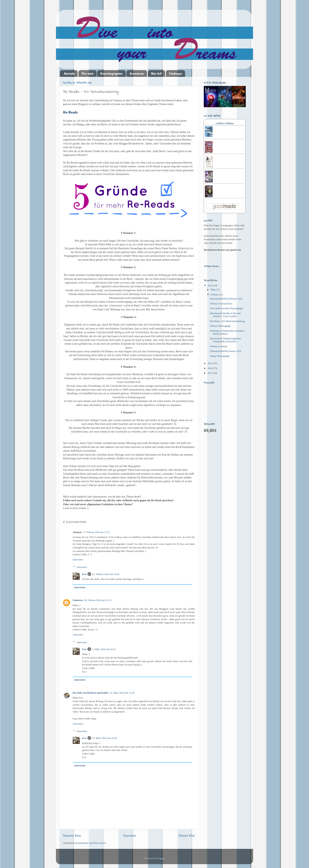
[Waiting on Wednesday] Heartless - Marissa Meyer (228, 332)
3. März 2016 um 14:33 (104, 649)
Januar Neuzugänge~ (220, 356)
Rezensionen (137, 74)
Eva (84, 574)
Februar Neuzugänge (220, 326)
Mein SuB (156, 74)
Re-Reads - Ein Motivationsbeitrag (227, 321)
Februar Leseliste (218, 346)
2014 (210, 368)
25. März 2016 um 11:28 (122, 693)
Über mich (87, 74)
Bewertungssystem (111, 74)
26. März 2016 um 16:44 (105, 738)
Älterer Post (187, 835)
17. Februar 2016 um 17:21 (96, 532)
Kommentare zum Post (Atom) (91, 843)
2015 (210, 363)
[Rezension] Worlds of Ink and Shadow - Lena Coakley (225, 315)
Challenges (175, 74)
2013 (210, 373)
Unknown (78, 600)
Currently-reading (225, 124)
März (214, 290)
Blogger (160, 858)
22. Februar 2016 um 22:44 (106, 574)
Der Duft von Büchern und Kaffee (91, 693)
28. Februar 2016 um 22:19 (98, 600)
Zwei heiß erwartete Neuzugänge (226, 308)
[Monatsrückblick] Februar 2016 (226, 299)
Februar (215, 295)
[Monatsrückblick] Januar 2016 (225, 351)
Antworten (78, 560)
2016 (210, 286)
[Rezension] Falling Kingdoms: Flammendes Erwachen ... (226, 340)
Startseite (69, 74)
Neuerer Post (72, 835)
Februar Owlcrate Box (221, 304)
